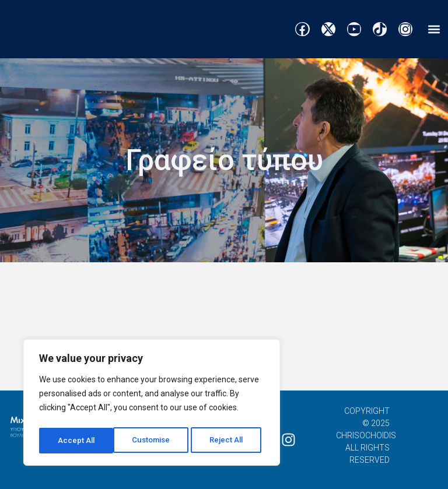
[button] (434, 29)
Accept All (228, 441)
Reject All (154, 441)
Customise (77, 441)
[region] (152, 404)
